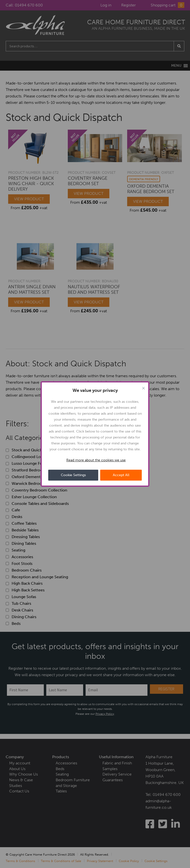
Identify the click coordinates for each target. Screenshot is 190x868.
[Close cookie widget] (143, 388)
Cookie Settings (73, 475)
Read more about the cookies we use (96, 460)
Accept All (121, 475)
